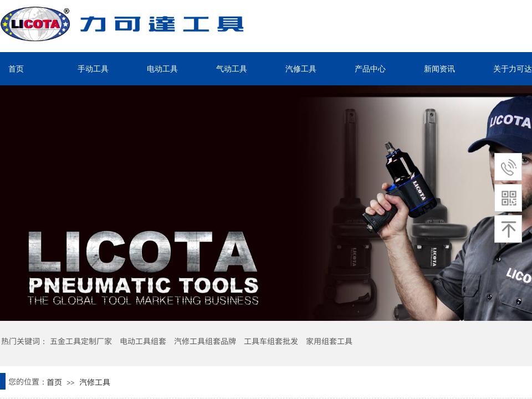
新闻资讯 (439, 69)
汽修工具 (301, 69)
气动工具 (232, 69)
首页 (16, 69)
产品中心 (370, 69)
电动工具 (162, 69)
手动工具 (93, 69)
